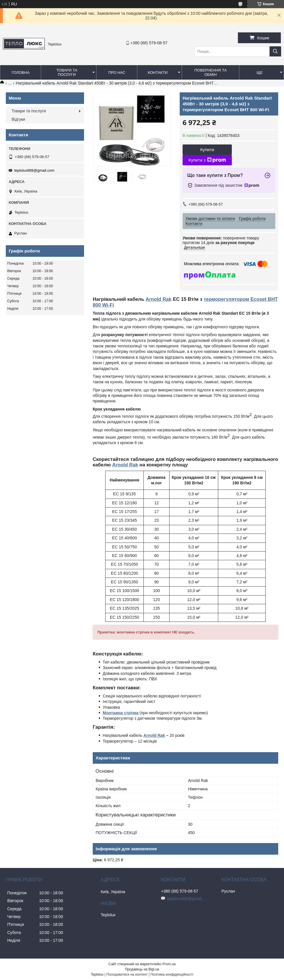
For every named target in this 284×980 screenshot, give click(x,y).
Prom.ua (169, 964)
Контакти (158, 73)
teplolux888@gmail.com (34, 170)
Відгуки (18, 119)
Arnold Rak (159, 299)
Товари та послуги (67, 72)
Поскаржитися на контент (127, 974)
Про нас (117, 73)
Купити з (207, 160)
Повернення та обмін (211, 72)
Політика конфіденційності (172, 974)
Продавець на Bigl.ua (142, 969)
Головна (21, 73)
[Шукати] (275, 51)
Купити (207, 150)
